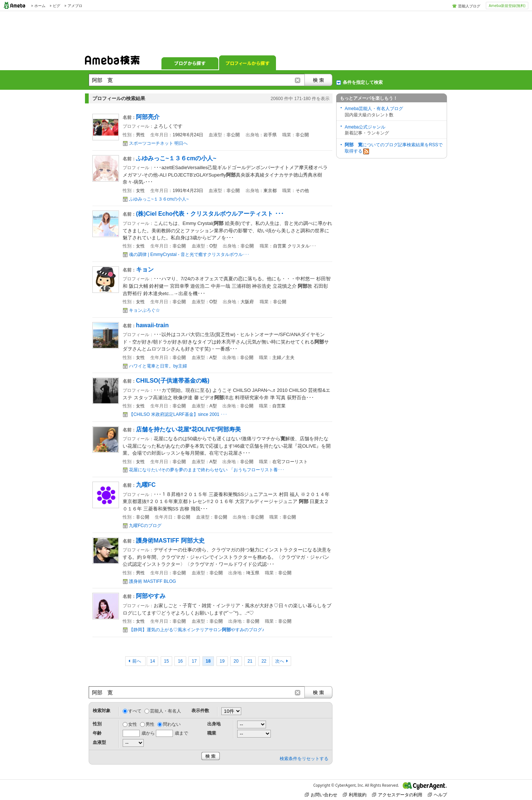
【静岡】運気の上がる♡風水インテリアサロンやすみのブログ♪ (197, 630)
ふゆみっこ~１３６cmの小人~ (159, 199)
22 (264, 661)
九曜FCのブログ (145, 526)
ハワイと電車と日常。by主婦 (158, 366)
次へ (280, 661)
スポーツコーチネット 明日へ (158, 143)
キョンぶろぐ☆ (144, 310)
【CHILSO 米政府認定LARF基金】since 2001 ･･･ (178, 414)
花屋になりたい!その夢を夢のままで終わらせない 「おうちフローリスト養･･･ (207, 470)
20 (236, 661)
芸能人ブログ (469, 6)
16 (180, 661)
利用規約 (355, 795)
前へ (137, 661)
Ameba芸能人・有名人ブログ (374, 109)
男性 (150, 724)
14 (152, 661)
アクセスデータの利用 (397, 795)
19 (222, 661)
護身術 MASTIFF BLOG (152, 581)
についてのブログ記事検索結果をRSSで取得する (394, 148)
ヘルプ (437, 795)
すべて (135, 711)
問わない (172, 724)
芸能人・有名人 (166, 711)
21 (250, 661)
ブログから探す (190, 63)
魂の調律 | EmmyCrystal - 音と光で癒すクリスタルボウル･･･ (189, 254)
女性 (133, 724)
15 (166, 661)
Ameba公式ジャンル (365, 127)
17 (194, 661)
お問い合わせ (321, 795)
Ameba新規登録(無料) (507, 6)
